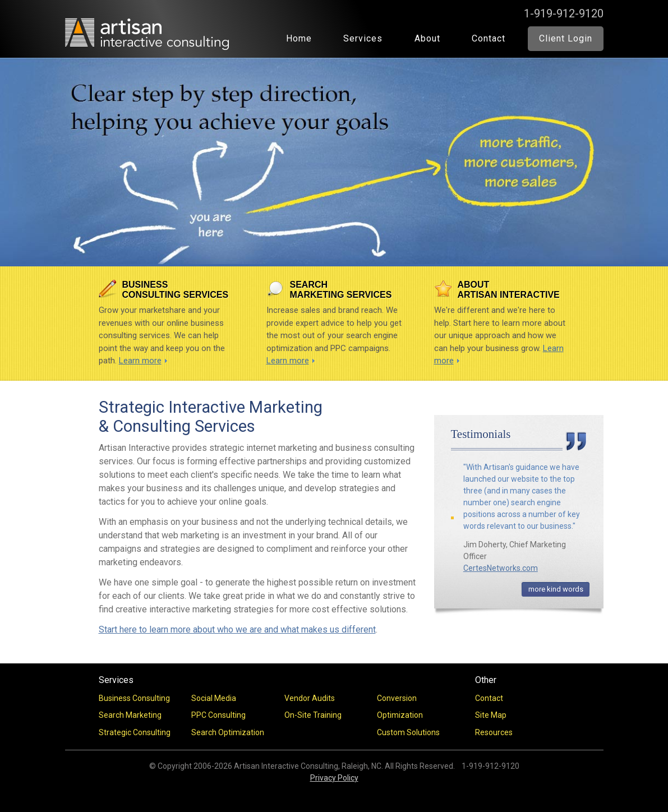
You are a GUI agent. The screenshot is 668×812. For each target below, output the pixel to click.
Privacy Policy (334, 778)
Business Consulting (134, 698)
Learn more (140, 361)
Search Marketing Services (341, 290)
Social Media (214, 698)
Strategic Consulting (135, 732)
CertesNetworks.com (501, 568)
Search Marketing (130, 715)
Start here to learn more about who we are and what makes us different (237, 629)
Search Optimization (228, 732)
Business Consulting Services (176, 290)
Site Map (491, 715)
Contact (489, 38)
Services (363, 38)
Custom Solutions (408, 732)
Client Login (566, 38)
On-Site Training (313, 715)
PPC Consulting (218, 715)
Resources (494, 732)
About (427, 38)
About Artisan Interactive (509, 290)
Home (299, 38)
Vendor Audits (310, 698)
